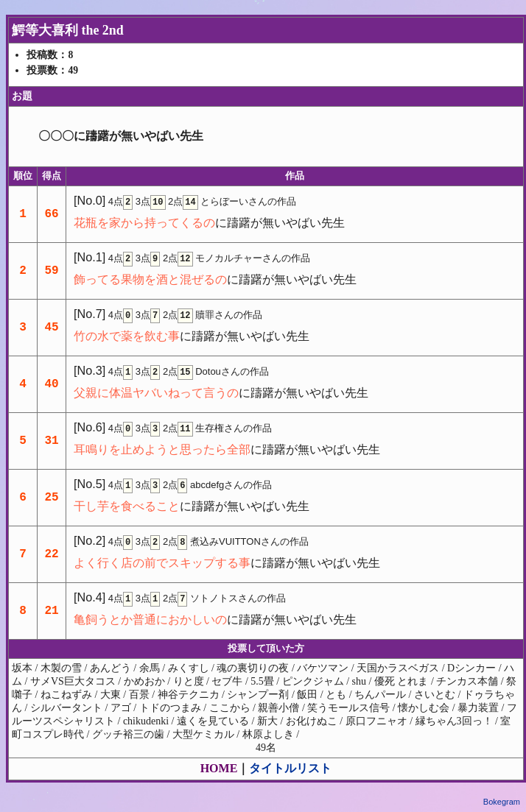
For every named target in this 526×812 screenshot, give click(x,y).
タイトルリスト (290, 768)
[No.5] (90, 484)
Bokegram (502, 802)
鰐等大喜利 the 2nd (68, 30)
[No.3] (90, 370)
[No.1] (90, 257)
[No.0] (90, 200)
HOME (219, 768)
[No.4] (90, 597)
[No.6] (90, 427)
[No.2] (90, 540)
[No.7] (90, 314)
